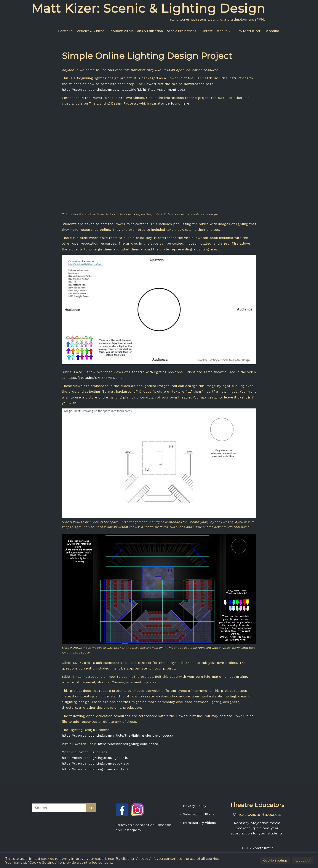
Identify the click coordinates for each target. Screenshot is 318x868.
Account (275, 31)
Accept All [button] (302, 860)
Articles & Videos (91, 31)
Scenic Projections (182, 31)
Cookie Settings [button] (275, 860)
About (224, 31)
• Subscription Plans (197, 814)
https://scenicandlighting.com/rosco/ (129, 744)
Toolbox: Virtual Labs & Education (136, 31)
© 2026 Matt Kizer (257, 848)
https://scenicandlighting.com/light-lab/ (95, 758)
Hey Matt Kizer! (249, 31)
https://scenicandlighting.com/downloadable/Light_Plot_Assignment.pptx (124, 90)
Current (207, 31)
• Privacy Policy (193, 806)
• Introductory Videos (198, 823)
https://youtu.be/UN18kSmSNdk (93, 378)
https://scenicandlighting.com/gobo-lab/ (96, 763)
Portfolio (66, 31)
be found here (177, 103)
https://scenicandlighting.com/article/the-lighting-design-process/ (118, 736)
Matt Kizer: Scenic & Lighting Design (148, 8)
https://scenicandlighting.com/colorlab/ (95, 769)
